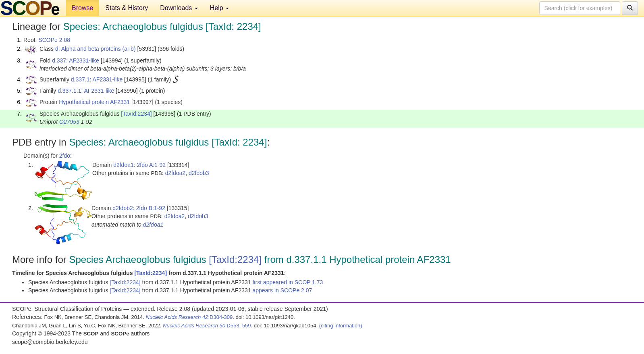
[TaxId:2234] (136, 114)
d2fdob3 (199, 173)
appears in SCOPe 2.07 (282, 290)
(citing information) (341, 326)
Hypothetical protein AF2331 (94, 102)
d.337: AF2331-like (76, 60)
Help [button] (219, 8)
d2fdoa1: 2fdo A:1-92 (139, 165)
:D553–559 (207, 326)
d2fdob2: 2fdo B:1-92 (139, 208)
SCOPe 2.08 (54, 40)
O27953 (69, 122)
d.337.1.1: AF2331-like (86, 91)
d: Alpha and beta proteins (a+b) (96, 49)
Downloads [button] (179, 8)
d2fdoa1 (153, 225)
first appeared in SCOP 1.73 (288, 282)
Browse (82, 8)
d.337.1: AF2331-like (97, 79)
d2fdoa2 (176, 173)
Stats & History (127, 8)
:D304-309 (189, 317)
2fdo (65, 156)
